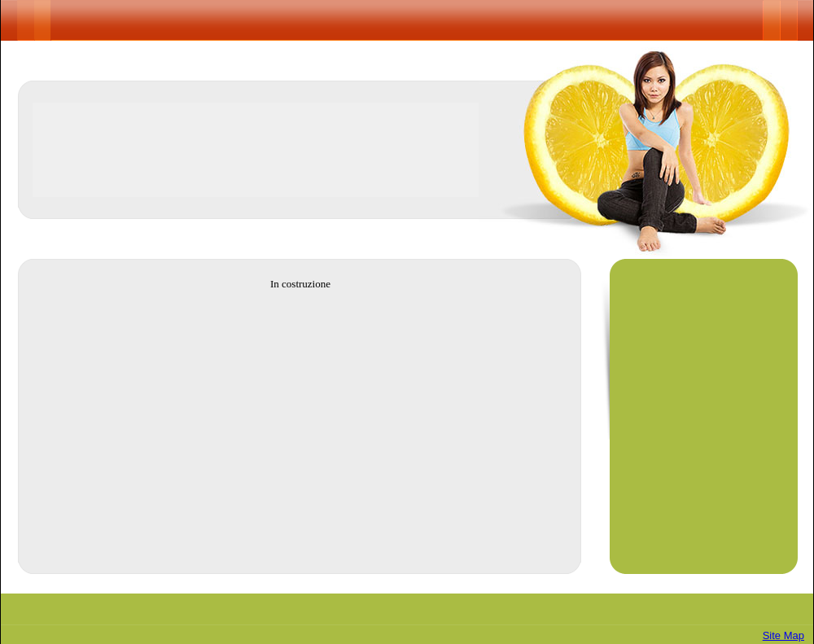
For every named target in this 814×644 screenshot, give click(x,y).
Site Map (783, 635)
